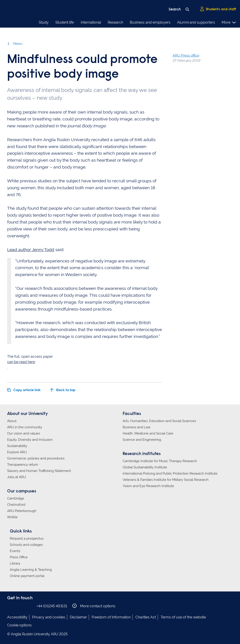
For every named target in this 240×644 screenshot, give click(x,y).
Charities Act (146, 617)
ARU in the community (25, 427)
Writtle (12, 517)
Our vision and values (24, 433)
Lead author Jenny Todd (31, 250)
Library (15, 563)
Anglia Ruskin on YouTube (30, 606)
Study (44, 22)
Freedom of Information (111, 617)
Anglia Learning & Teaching (31, 570)
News (15, 44)
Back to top (63, 390)
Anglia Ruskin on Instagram (17, 606)
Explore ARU (17, 452)
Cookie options (19, 625)
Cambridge (16, 498)
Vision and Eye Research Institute (148, 486)
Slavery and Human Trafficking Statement (39, 471)
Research (115, 22)
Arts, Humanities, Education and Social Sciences (159, 421)
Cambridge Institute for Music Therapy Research (160, 461)
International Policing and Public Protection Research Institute (170, 473)
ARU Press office (186, 55)
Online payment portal (27, 576)
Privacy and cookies (49, 617)
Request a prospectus (27, 538)
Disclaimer (78, 617)
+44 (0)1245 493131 (52, 606)
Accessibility (17, 617)
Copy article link (24, 390)
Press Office (19, 557)
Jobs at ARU (17, 477)
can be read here (21, 362)
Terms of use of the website (183, 617)
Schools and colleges (26, 545)
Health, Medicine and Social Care (148, 433)
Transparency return (23, 465)
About (12, 421)
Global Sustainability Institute (145, 467)
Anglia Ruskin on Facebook (10, 606)
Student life (65, 22)
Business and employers (150, 22)
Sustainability (17, 446)
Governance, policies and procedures (36, 458)
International (91, 22)
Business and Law (137, 427)
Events (15, 551)
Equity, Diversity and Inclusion (30, 440)
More (229, 22)
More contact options (94, 606)
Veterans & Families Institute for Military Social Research (166, 480)
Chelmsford (16, 505)
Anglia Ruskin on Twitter (23, 606)
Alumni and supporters (196, 22)
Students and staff (218, 9)
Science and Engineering (142, 440)
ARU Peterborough (22, 511)
